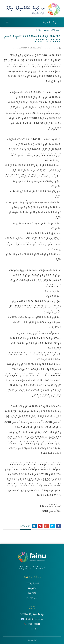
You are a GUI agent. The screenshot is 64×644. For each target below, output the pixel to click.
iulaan (46, 30)
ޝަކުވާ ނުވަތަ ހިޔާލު (32, 598)
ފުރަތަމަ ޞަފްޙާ (56, 30)
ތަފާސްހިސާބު (32, 588)
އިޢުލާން (38, 30)
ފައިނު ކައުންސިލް (50, 22)
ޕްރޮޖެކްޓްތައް (32, 593)
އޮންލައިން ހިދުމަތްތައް (32, 583)
